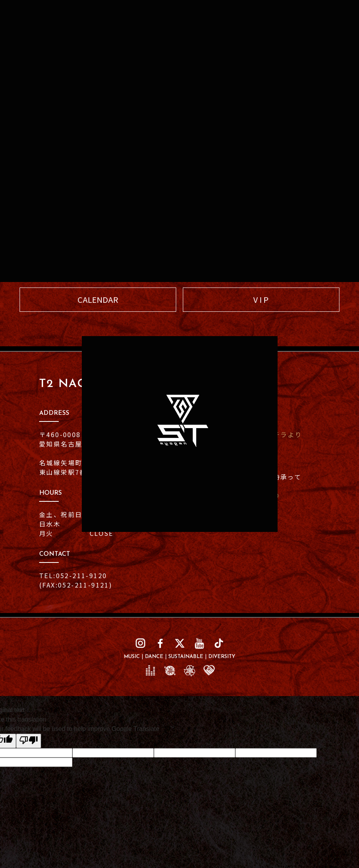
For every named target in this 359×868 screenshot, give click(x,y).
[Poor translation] (29, 741)
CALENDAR (98, 299)
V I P (261, 299)
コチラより (284, 434)
